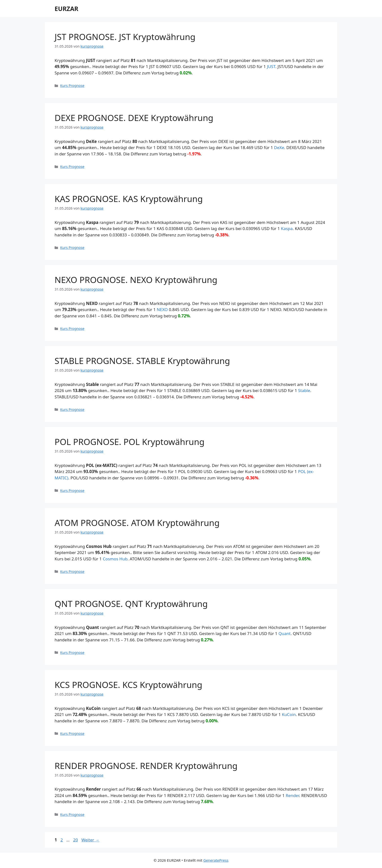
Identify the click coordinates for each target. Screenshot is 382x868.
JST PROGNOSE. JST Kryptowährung (125, 37)
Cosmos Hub (115, 559)
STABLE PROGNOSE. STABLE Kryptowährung (142, 361)
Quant (285, 633)
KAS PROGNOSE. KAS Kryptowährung (129, 199)
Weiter (90, 840)
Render (292, 795)
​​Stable (304, 390)
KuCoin (289, 714)
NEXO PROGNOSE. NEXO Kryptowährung (136, 280)
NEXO (162, 309)
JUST (271, 66)
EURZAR (66, 9)
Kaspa (287, 228)
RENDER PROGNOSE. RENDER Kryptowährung (146, 766)
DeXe (279, 147)
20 (76, 840)
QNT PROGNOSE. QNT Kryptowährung (131, 604)
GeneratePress (216, 860)
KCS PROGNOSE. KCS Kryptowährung (128, 685)
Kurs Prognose (72, 86)
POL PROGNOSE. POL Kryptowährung (129, 442)
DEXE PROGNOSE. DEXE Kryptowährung (134, 118)
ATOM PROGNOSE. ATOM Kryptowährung (137, 523)
